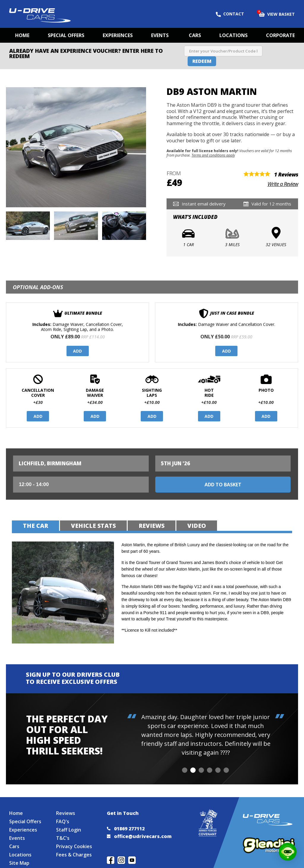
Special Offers (66, 35)
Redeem (202, 61)
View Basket (277, 14)
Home (22, 35)
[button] (185, 770)
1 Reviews (286, 174)
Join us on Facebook (111, 860)
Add (77, 351)
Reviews (66, 813)
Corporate (280, 35)
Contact (230, 14)
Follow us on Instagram (121, 860)
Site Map (19, 863)
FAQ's (63, 821)
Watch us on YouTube (132, 860)
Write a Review (283, 184)
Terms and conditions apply (213, 155)
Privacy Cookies (74, 846)
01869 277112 (126, 829)
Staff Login (69, 830)
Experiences (118, 35)
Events (160, 35)
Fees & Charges (74, 855)
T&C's (63, 838)
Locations (233, 35)
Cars (195, 35)
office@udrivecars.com (139, 836)
